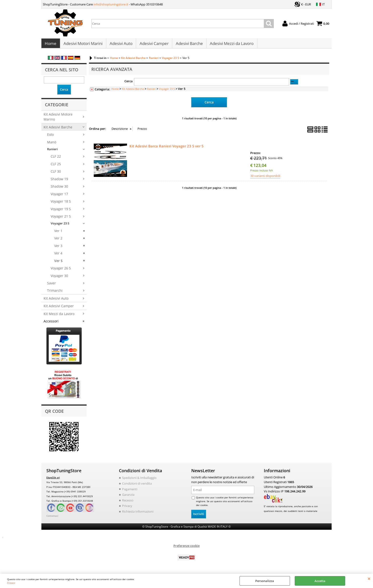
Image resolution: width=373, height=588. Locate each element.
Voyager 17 (59, 196)
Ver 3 (58, 248)
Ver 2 (58, 241)
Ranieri (52, 151)
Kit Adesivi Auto (56, 301)
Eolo (50, 137)
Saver (52, 285)
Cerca (129, 84)
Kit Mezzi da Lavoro (59, 316)
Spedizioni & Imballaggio (139, 480)
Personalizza (265, 581)
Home (51, 45)
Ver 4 (58, 255)
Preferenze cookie (186, 548)
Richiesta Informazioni (138, 514)
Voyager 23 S (60, 226)
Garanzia (128, 497)
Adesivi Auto (121, 45)
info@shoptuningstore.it (111, 4)
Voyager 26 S (61, 270)
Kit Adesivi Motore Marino (58, 119)
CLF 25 (56, 166)
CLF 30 (56, 174)
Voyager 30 (59, 278)
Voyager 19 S (61, 211)
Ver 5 (58, 263)
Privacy (11, 583)
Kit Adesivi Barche (58, 129)
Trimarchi (55, 293)
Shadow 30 (59, 189)
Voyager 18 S (61, 204)
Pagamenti (130, 491)
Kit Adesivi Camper (59, 308)
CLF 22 (56, 159)
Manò (52, 144)
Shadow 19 (59, 181)
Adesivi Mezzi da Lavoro (231, 45)
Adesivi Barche (188, 45)
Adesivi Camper (153, 45)
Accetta (320, 581)
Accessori (51, 323)
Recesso (128, 502)
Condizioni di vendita (137, 486)
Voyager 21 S (61, 219)
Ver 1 (58, 233)
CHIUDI (369, 578)
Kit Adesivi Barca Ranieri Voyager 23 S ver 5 (167, 148)
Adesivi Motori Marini (83, 45)
